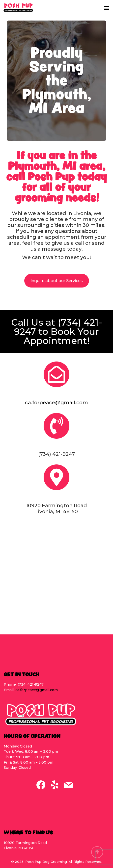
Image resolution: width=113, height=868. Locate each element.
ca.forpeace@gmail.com (56, 403)
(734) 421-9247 (58, 327)
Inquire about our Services (57, 281)
